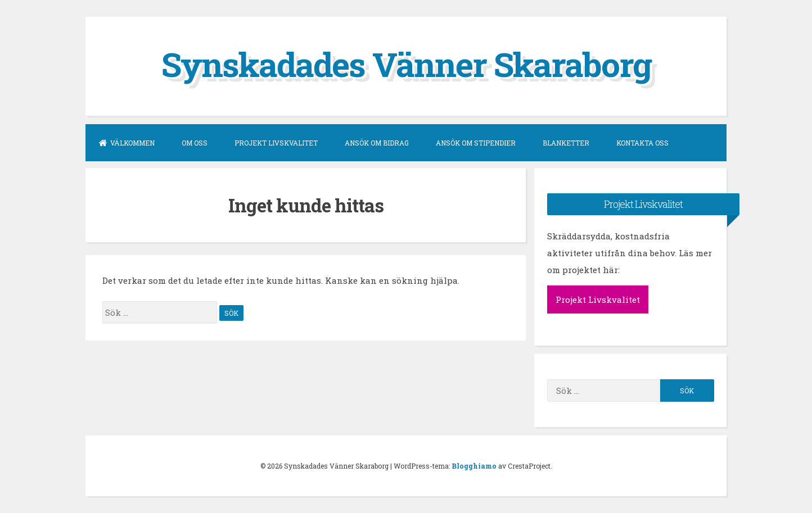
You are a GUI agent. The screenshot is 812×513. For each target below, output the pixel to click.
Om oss (195, 143)
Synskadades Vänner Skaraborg (406, 64)
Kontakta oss (642, 143)
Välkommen (127, 143)
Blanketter (566, 143)
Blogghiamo (474, 466)
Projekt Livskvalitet (276, 143)
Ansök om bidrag (377, 143)
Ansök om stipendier (476, 143)
